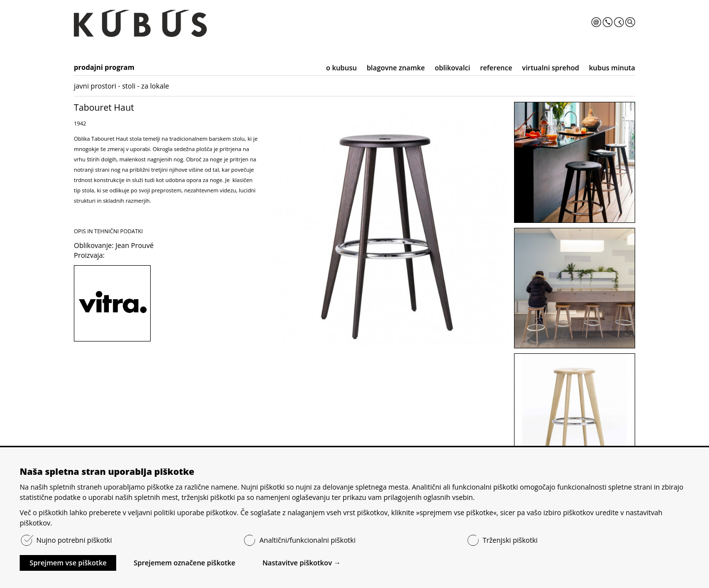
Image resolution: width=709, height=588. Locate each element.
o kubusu (341, 68)
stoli (129, 86)
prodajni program (104, 67)
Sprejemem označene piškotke (184, 563)
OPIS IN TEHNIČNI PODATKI (108, 231)
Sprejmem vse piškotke (68, 563)
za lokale (155, 86)
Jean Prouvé (134, 245)
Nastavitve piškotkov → (302, 563)
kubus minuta (612, 68)
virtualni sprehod (550, 68)
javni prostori (95, 86)
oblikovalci (452, 68)
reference (496, 68)
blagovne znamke (396, 68)
